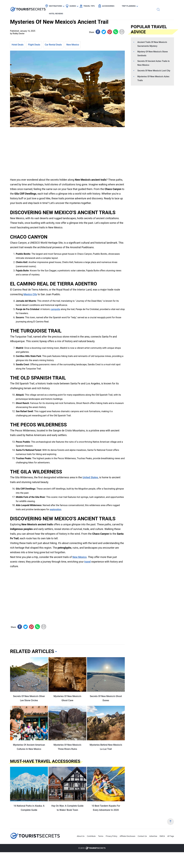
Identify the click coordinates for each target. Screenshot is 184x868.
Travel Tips (96, 5)
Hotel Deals (18, 45)
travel (87, 562)
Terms (101, 836)
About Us (81, 836)
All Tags (171, 836)
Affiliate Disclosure (128, 836)
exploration (55, 509)
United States (90, 477)
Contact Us (142, 836)
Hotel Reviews (158, 5)
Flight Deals (34, 45)
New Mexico (73, 45)
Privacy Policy (112, 836)
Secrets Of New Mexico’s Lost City (154, 71)
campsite (55, 309)
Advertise (153, 836)
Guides (80, 5)
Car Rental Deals (53, 45)
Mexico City (30, 294)
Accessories (116, 5)
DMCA (162, 836)
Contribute (91, 836)
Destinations (63, 5)
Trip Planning (136, 5)
